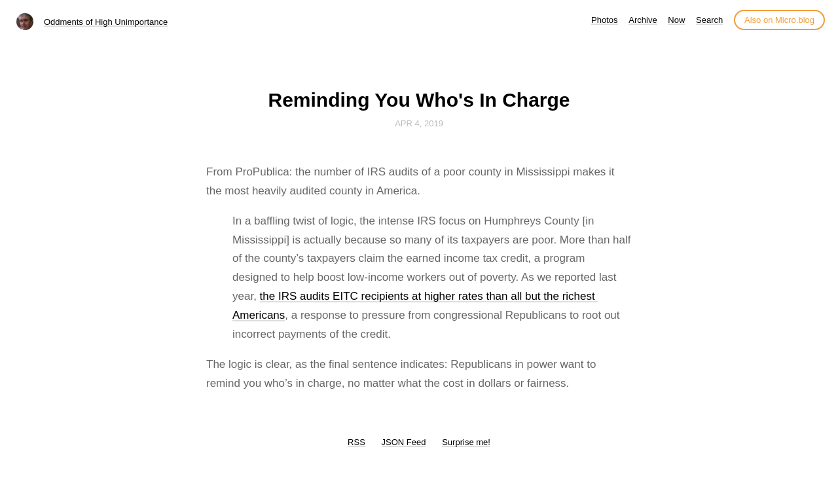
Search (709, 20)
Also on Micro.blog (779, 20)
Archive (643, 20)
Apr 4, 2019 (419, 123)
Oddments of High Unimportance (106, 22)
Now (676, 20)
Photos (604, 20)
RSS (356, 442)
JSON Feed (404, 442)
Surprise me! (466, 442)
